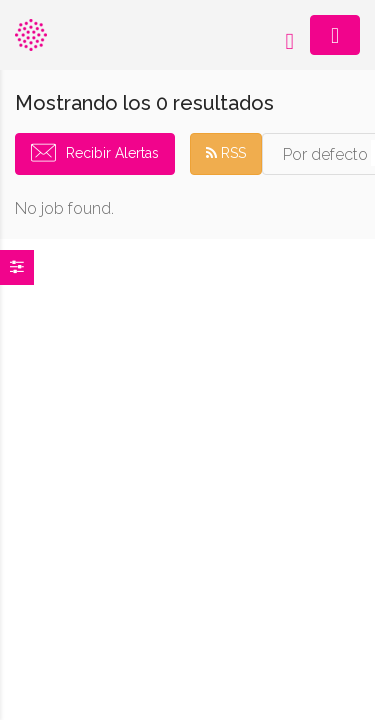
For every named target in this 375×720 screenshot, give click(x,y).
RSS (226, 153)
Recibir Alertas (112, 153)
